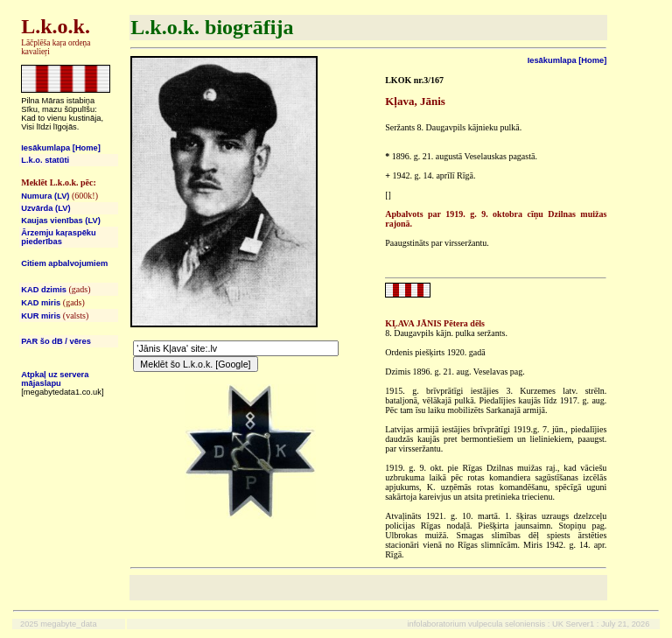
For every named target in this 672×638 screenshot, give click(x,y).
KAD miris (41, 303)
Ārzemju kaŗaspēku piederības (59, 237)
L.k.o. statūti (45, 160)
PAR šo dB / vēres (56, 341)
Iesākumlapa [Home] (61, 148)
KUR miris (41, 316)
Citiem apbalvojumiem (64, 263)
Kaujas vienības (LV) (61, 221)
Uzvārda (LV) (45, 208)
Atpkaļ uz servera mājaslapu (55, 379)
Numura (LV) (45, 196)
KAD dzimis (44, 290)
